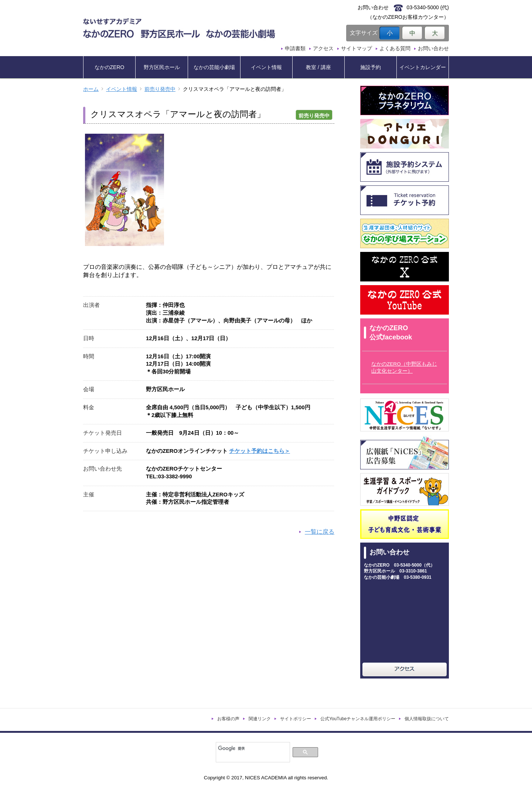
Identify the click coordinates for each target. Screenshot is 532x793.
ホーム (91, 89)
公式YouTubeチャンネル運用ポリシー (358, 719)
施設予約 (371, 67)
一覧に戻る (320, 532)
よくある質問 (395, 48)
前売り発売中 (160, 89)
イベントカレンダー (423, 67)
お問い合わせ (433, 48)
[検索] (252, 748)
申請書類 (295, 48)
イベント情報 (266, 67)
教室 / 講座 (318, 67)
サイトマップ (357, 48)
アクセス (323, 48)
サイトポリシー (296, 719)
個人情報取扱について (427, 719)
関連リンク (260, 719)
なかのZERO (110, 67)
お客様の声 (228, 719)
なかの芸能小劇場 (214, 67)
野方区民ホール (162, 67)
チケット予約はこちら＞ (260, 451)
